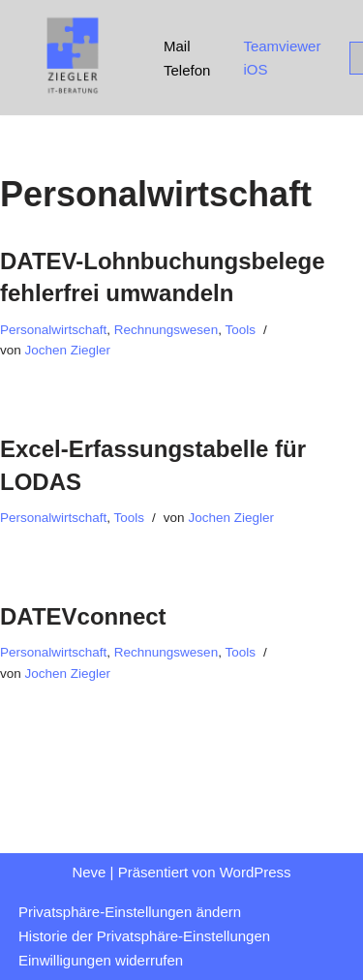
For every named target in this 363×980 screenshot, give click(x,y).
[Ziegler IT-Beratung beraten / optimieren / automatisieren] (73, 58)
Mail (177, 46)
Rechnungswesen (166, 330)
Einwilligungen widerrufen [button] (101, 960)
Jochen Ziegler (68, 350)
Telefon (187, 70)
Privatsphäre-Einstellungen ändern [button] (130, 912)
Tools (240, 330)
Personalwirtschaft (53, 330)
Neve (89, 872)
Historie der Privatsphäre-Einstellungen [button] (144, 936)
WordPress (256, 872)
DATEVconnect (83, 616)
